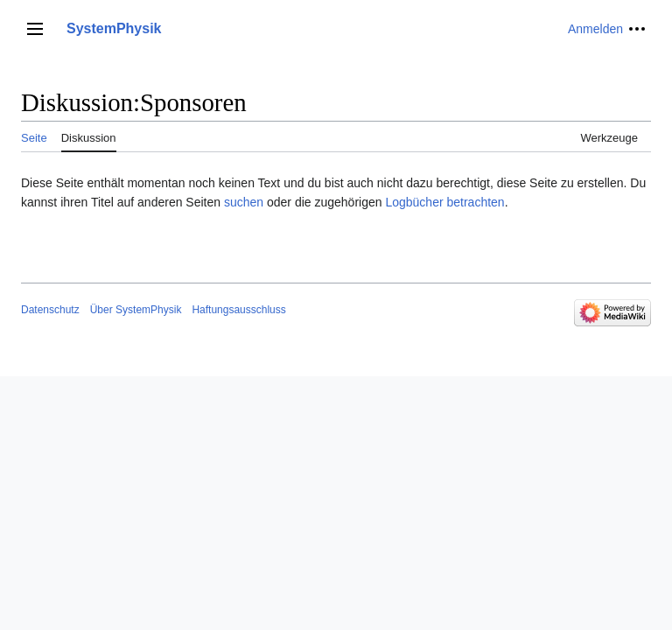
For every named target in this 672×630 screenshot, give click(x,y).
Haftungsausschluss (238, 310)
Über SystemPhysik (136, 310)
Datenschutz (50, 310)
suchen (244, 202)
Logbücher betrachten (444, 202)
